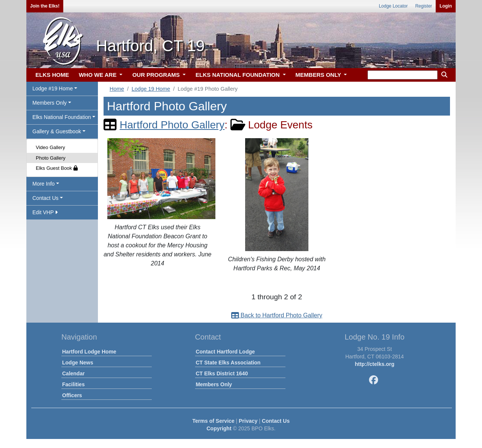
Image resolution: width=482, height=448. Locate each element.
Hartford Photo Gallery (172, 125)
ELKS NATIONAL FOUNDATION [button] (238, 75)
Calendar (73, 373)
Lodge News (78, 363)
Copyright (219, 428)
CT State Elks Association (228, 363)
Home (117, 89)
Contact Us (276, 421)
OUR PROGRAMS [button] (157, 75)
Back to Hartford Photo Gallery (277, 315)
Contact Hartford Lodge (225, 352)
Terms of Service (214, 421)
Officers (72, 395)
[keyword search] (403, 75)
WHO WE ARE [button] (98, 75)
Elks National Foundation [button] (62, 117)
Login (446, 6)
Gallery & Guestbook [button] (57, 131)
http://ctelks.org (374, 364)
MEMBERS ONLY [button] (319, 75)
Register (424, 6)
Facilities (73, 384)
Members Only (214, 384)
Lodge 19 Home (151, 89)
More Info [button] (43, 184)
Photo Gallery (51, 158)
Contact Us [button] (45, 198)
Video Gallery (50, 147)
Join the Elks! (45, 6)
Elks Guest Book (57, 168)
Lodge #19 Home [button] (53, 88)
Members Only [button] (50, 103)
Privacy (248, 421)
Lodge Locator (393, 6)
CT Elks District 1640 (222, 373)
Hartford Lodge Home (89, 352)
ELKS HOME (52, 75)
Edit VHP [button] (45, 212)
